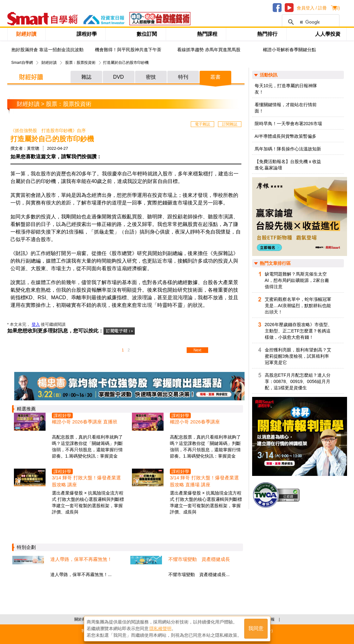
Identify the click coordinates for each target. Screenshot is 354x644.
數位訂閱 (147, 34)
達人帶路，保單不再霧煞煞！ (81, 559)
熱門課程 (207, 34)
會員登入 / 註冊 (312, 8)
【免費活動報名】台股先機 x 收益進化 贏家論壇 (288, 165)
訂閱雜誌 (230, 124)
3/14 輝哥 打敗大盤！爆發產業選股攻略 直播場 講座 (204, 481)
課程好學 (87, 34)
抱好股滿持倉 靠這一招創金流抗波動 (47, 50)
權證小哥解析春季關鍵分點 (289, 50)
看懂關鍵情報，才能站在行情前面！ (286, 108)
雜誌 (86, 77)
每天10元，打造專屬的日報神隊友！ (286, 89)
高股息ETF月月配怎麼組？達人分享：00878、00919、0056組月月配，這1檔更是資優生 (298, 381)
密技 (151, 77)
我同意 (256, 629)
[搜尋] (310, 22)
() (337, 8)
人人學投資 (328, 34)
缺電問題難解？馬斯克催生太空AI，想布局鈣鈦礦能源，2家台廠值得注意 (297, 280)
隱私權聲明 (160, 629)
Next (198, 350)
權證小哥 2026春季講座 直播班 (85, 422)
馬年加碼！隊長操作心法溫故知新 (288, 149)
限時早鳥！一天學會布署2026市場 (288, 124)
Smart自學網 (22, 63)
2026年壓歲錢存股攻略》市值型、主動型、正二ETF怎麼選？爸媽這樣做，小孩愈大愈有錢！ (298, 331)
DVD (119, 77)
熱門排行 (267, 34)
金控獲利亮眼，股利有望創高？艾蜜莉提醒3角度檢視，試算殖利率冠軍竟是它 (298, 356)
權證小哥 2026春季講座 (195, 422)
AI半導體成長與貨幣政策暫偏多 (286, 136)
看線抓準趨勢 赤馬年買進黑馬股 (209, 50)
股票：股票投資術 (80, 63)
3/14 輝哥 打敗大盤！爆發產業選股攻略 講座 (86, 481)
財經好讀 (26, 34)
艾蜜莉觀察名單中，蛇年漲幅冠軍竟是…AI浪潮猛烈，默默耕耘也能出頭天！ (298, 306)
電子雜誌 (202, 124)
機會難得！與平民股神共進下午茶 (128, 50)
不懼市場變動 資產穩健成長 (199, 559)
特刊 (183, 77)
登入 (36, 324)
